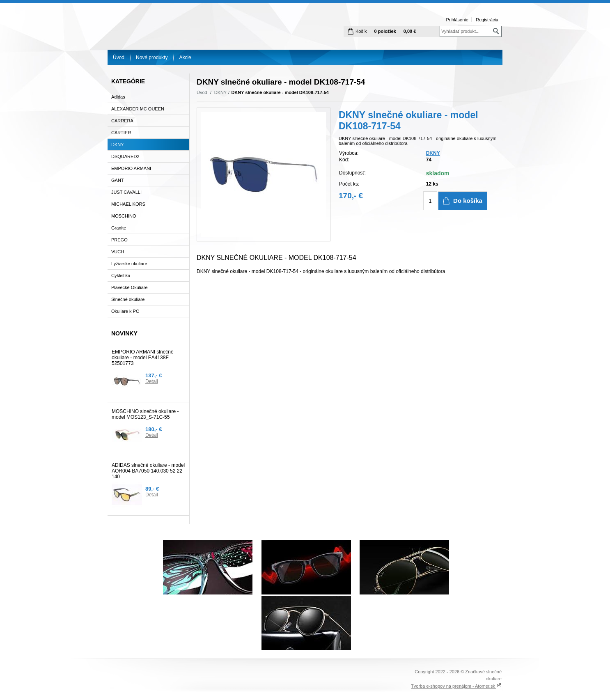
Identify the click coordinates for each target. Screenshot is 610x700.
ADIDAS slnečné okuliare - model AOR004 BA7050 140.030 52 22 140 (148, 471)
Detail (152, 381)
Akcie (185, 57)
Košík (361, 31)
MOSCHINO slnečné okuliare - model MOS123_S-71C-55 (145, 414)
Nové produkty (152, 57)
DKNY (221, 92)
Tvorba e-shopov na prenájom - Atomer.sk (456, 686)
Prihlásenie (457, 20)
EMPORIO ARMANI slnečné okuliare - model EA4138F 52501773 (143, 358)
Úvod (119, 57)
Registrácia (487, 20)
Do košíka (468, 201)
